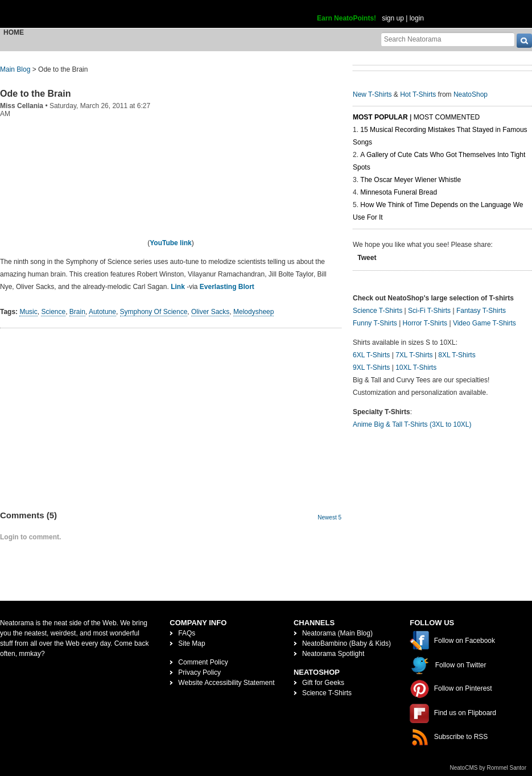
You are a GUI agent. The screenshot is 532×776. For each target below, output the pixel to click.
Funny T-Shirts (375, 323)
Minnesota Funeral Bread (399, 192)
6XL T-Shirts (371, 355)
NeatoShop (471, 94)
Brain (77, 312)
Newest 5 (329, 517)
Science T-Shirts (378, 311)
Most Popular (380, 117)
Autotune (102, 312)
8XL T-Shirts (457, 355)
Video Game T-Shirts (484, 323)
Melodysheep (253, 312)
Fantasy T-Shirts (481, 311)
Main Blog (15, 69)
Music (28, 312)
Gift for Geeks (323, 683)
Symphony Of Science (154, 312)
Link (178, 287)
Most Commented (447, 117)
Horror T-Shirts (425, 323)
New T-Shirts (372, 94)
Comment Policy (203, 662)
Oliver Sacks (210, 312)
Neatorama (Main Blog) (337, 633)
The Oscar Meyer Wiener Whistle (411, 180)
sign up (393, 18)
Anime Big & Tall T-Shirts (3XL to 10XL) (412, 424)
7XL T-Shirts (414, 355)
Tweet (367, 258)
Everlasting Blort (227, 287)
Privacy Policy (199, 672)
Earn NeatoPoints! (347, 18)
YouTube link (171, 243)
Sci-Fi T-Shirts (429, 311)
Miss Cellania (22, 106)
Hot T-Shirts (418, 94)
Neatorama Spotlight (333, 654)
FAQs (187, 633)
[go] (524, 41)
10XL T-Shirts (416, 368)
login (417, 18)
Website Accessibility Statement (226, 683)
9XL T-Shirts (371, 368)
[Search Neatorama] (448, 39)
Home (14, 32)
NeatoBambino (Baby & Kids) (347, 643)
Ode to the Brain (35, 94)
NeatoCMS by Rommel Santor (488, 768)
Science (53, 312)
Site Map (191, 643)
